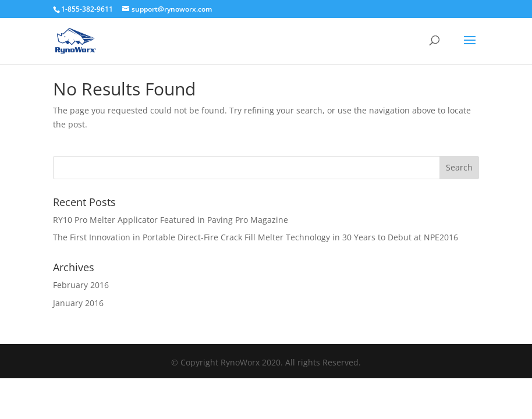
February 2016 (81, 285)
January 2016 (78, 303)
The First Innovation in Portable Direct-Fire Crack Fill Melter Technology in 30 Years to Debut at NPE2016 (256, 237)
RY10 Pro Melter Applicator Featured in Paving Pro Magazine (171, 220)
